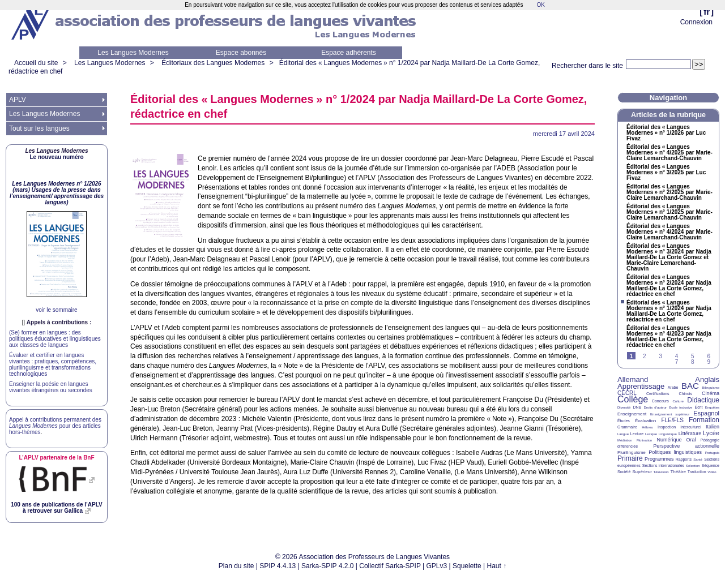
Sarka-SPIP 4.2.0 (328, 566)
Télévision (661, 472)
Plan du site (236, 566)
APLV (18, 100)
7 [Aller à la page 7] (677, 362)
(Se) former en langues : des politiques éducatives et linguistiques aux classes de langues (55, 339)
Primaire (630, 458)
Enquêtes (712, 407)
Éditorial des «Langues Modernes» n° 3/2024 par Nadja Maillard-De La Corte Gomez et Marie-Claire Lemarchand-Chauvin (669, 257)
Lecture (637, 434)
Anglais (707, 379)
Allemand (633, 379)
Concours (660, 401)
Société (624, 472)
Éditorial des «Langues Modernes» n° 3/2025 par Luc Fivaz (666, 173)
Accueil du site (36, 63)
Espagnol (706, 413)
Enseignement (632, 414)
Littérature (690, 434)
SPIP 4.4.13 (278, 566)
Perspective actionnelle (686, 446)
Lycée (711, 433)
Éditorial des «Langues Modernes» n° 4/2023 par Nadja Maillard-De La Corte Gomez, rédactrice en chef (669, 337)
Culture (678, 401)
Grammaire (627, 427)
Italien (713, 427)
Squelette (467, 566)
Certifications (658, 394)
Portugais (712, 453)
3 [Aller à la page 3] (660, 356)
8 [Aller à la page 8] (693, 362)
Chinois (686, 394)
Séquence (710, 465)
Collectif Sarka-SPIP (390, 566)
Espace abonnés (241, 53)
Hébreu (647, 427)
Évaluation (645, 421)
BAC (690, 386)
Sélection (693, 466)
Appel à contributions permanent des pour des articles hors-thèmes (55, 426)
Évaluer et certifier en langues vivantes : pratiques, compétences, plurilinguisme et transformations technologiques (53, 364)
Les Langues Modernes (133, 53)
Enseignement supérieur (670, 414)
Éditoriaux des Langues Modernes (213, 63)
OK (540, 5)
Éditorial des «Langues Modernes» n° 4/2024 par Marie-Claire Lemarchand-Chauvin (669, 232)
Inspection (667, 427)
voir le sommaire (56, 310)
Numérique (669, 440)
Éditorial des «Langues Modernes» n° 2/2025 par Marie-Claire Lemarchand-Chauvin (669, 192)
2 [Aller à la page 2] (645, 356)
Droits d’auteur (655, 407)
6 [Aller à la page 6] (709, 356)
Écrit (698, 407)
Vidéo (712, 472)
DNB (637, 407)
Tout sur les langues (39, 128)
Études (624, 421)
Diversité (624, 407)
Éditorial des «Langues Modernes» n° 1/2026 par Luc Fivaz (666, 133)
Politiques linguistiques (675, 452)
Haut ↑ (497, 566)
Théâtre (678, 472)
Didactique (703, 400)
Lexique (651, 434)
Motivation (644, 440)
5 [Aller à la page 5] (693, 356)
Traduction (697, 472)
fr (707, 12)
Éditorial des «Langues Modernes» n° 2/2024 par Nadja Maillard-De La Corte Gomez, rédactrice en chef (669, 286)
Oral (691, 440)
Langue (623, 434)
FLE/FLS (672, 420)
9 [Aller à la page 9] (709, 362)
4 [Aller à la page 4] (677, 356)
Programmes (659, 459)
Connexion (696, 22)
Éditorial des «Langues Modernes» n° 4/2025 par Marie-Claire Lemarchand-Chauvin (669, 153)
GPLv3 (437, 566)
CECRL (627, 393)
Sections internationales (663, 465)
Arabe (673, 387)
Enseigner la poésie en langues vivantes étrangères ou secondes (51, 387)
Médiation (625, 440)
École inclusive (681, 407)
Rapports (684, 459)
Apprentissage (641, 386)
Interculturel (691, 427)
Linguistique (668, 434)
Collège (633, 399)
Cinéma (711, 393)
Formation (704, 420)
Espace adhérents (349, 53)
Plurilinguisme (632, 452)
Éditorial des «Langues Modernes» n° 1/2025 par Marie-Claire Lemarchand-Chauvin (669, 212)
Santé (698, 460)
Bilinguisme (711, 388)
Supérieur (642, 472)
